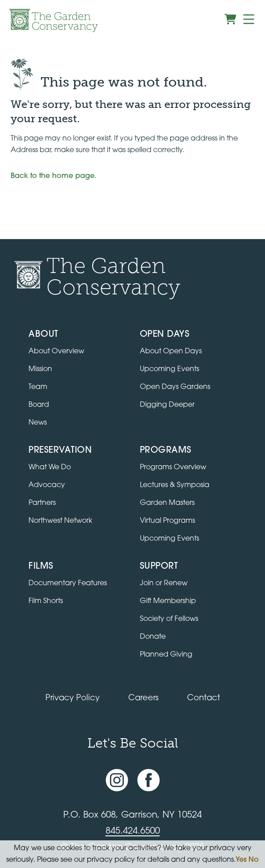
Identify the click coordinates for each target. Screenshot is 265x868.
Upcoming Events (169, 539)
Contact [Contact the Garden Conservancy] (204, 698)
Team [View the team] (38, 387)
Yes (241, 860)
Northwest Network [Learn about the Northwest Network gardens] (60, 521)
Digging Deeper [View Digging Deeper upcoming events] (167, 405)
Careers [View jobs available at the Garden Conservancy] (143, 698)
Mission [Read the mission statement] (40, 369)
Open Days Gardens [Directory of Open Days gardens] (175, 387)
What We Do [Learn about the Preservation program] (50, 467)
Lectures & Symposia (175, 485)
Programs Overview (173, 467)
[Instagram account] (117, 780)
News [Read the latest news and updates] (38, 423)
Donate (153, 637)
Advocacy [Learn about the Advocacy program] (47, 485)
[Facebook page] (149, 780)
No (254, 860)
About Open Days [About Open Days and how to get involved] (171, 351)
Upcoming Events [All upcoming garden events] (169, 369)
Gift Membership (168, 601)
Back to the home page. (53, 176)
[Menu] (249, 19)
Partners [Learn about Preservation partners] (42, 503)
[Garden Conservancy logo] (53, 21)
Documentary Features (68, 583)
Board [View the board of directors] (39, 405)
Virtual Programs (167, 521)
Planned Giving (166, 655)
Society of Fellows (169, 619)
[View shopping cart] (230, 19)
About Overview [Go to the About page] (56, 351)
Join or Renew (164, 583)
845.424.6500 (133, 831)
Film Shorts (46, 601)
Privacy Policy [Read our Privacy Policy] (73, 698)
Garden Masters (167, 503)
